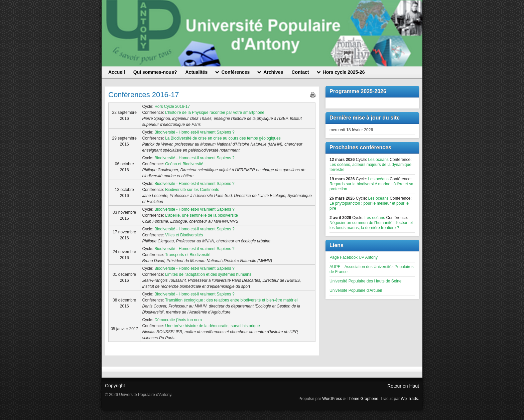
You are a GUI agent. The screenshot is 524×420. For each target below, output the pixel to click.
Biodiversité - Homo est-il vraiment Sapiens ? (194, 132)
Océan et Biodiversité (184, 164)
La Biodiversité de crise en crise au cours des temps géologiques (223, 138)
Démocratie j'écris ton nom (178, 320)
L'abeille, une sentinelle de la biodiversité (202, 215)
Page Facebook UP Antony (354, 257)
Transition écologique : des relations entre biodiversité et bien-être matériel (231, 300)
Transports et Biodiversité (188, 255)
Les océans (378, 160)
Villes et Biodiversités (184, 235)
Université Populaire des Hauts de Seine (365, 281)
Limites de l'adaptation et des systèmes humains (208, 274)
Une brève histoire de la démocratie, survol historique (212, 326)
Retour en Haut (403, 386)
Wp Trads (409, 399)
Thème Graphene (363, 399)
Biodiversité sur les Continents (192, 190)
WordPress (332, 399)
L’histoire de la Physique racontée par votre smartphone (215, 113)
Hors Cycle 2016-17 (172, 107)
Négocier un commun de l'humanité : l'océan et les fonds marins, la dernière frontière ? (371, 225)
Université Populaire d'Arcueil (356, 290)
